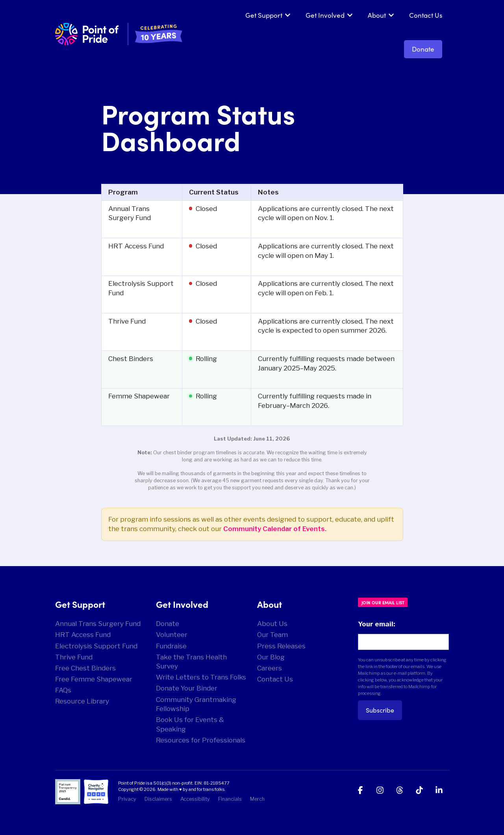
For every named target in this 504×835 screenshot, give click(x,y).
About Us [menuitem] (272, 624)
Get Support (264, 15)
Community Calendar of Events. (275, 529)
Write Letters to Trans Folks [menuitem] (201, 677)
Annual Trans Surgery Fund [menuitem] (98, 624)
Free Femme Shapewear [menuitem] (94, 679)
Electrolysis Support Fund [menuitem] (96, 646)
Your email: (376, 624)
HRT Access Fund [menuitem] (83, 635)
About (377, 15)
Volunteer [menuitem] (172, 635)
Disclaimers (158, 799)
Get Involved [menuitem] (182, 604)
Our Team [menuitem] (272, 635)
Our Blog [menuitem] (271, 657)
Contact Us (426, 15)
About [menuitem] (270, 604)
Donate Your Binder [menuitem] (187, 688)
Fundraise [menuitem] (171, 646)
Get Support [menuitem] (80, 604)
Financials (230, 799)
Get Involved (325, 15)
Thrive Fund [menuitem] (74, 657)
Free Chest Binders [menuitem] (85, 668)
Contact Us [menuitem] (275, 679)
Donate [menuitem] (168, 624)
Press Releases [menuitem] (281, 646)
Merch (257, 799)
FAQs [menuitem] (63, 690)
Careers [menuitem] (270, 668)
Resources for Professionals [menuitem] (201, 740)
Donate (423, 49)
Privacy (127, 799)
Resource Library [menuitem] (82, 701)
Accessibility (195, 799)
